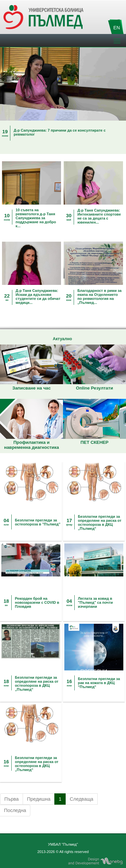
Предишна (39, 799)
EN (117, 28)
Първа (11, 799)
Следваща (81, 799)
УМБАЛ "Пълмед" (63, 844)
